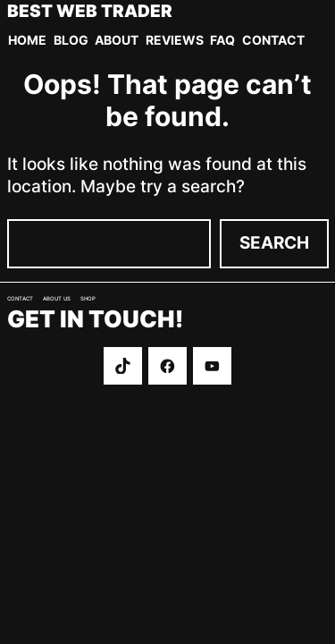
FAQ (222, 40)
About (117, 40)
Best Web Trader (90, 12)
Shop (88, 299)
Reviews (175, 40)
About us (57, 299)
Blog (71, 40)
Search (274, 243)
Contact (273, 40)
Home (27, 40)
